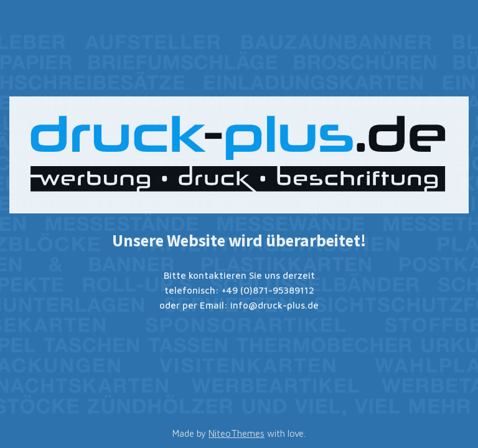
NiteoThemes (237, 433)
